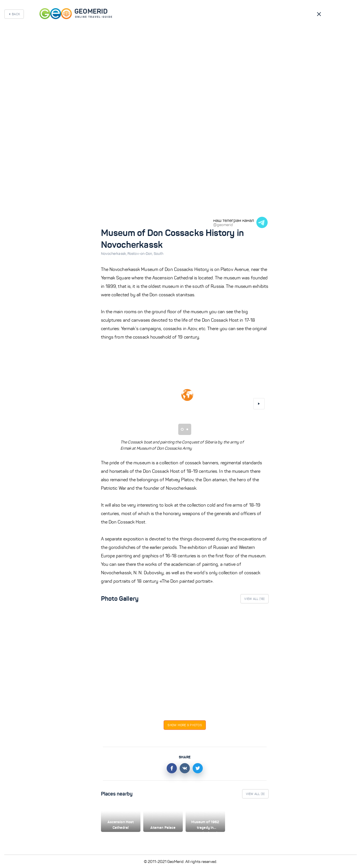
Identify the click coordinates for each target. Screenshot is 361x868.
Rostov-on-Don (141, 254)
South (159, 254)
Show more (185, 725)
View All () (254, 599)
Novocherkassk (114, 254)
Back (16, 14)
